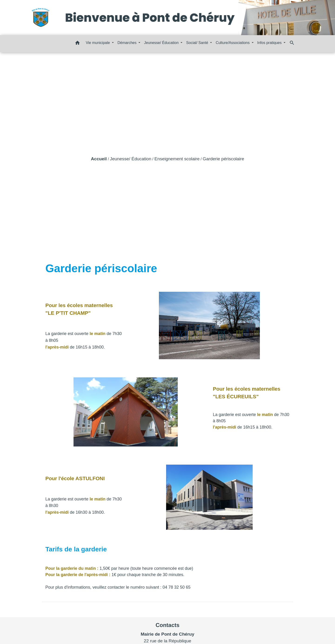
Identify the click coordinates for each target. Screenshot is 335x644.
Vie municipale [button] (98, 43)
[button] (77, 44)
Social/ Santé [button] (198, 43)
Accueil (99, 159)
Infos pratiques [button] (270, 43)
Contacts (168, 625)
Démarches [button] (127, 43)
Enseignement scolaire (177, 159)
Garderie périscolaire (223, 159)
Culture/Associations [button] (233, 43)
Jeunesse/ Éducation (131, 159)
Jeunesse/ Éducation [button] (162, 43)
